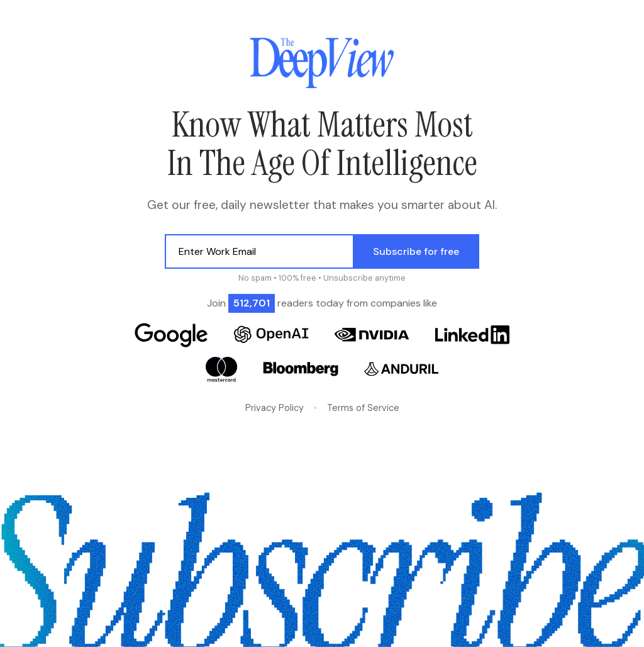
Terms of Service (363, 408)
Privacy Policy (275, 408)
